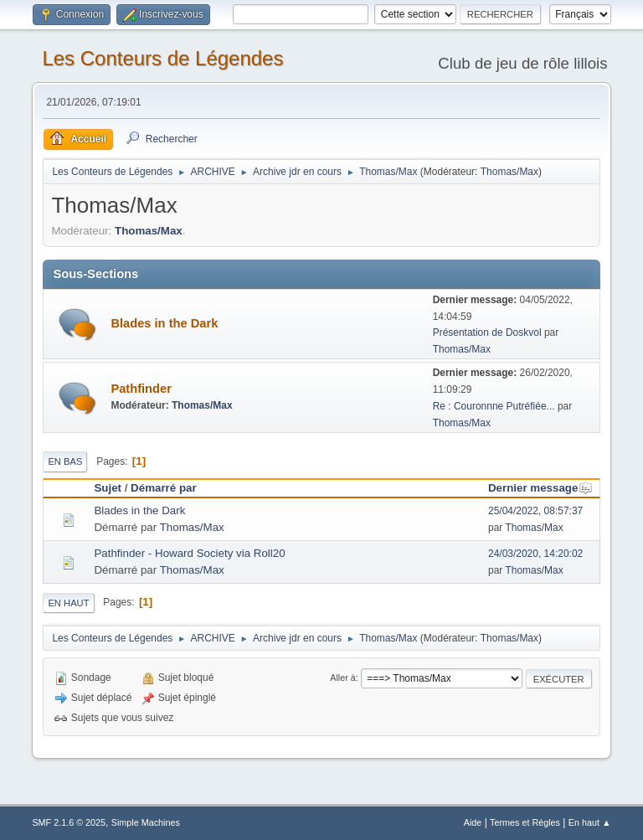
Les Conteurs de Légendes (162, 58)
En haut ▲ (590, 822)
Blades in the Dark (164, 323)
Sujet (108, 488)
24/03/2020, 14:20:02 (535, 554)
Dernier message (540, 488)
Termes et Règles (525, 822)
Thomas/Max (509, 172)
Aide (473, 822)
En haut (68, 603)
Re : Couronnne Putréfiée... (494, 406)
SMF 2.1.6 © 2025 (69, 822)
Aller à (343, 678)
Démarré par (164, 488)
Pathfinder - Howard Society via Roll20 (189, 553)
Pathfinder (141, 389)
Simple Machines (146, 822)
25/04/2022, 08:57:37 (535, 511)
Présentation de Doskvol (487, 332)
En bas (65, 461)
